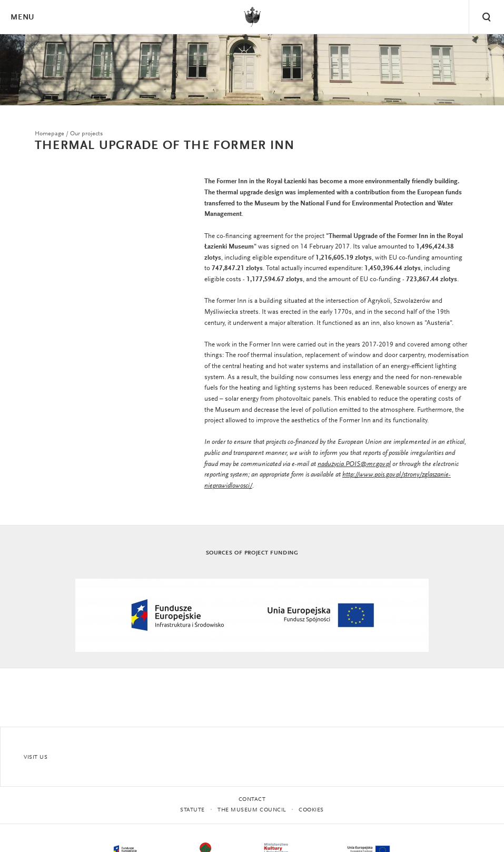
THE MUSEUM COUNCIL (252, 810)
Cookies (311, 810)
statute (192, 810)
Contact (252, 800)
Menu (22, 18)
